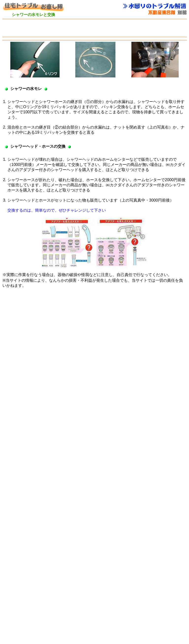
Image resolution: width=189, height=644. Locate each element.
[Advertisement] (94, 28)
